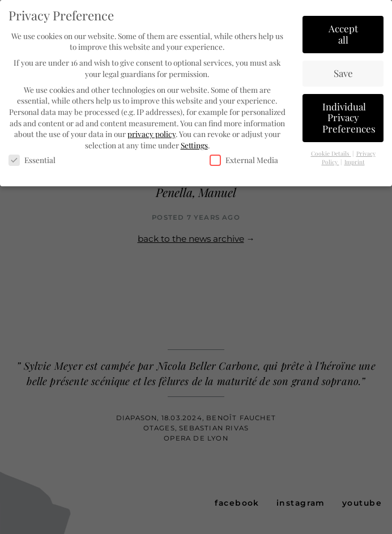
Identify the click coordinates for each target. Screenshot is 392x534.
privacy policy (152, 133)
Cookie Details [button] (331, 153)
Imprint (355, 161)
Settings (194, 144)
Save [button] (343, 72)
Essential (32, 160)
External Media (244, 160)
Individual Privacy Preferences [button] (349, 117)
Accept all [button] (343, 33)
